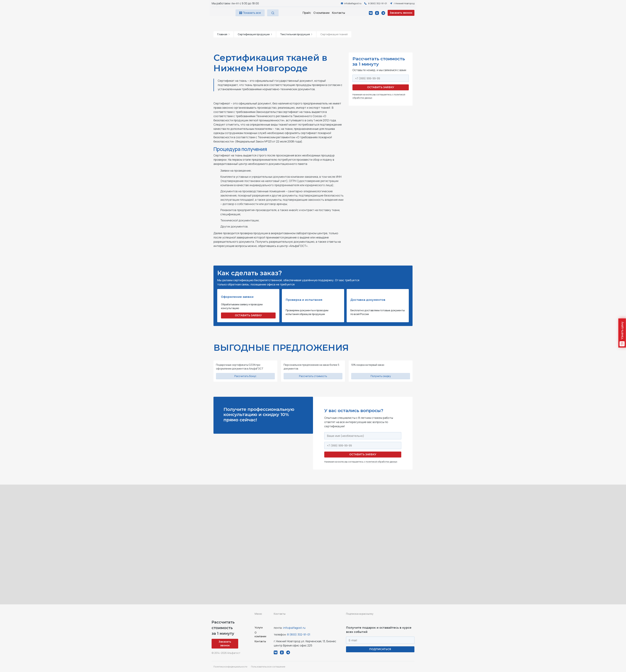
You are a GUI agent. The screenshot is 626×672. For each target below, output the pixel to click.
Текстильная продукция (296, 34)
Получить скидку (381, 376)
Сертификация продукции (255, 34)
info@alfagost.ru (294, 628)
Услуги (259, 628)
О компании (321, 13)
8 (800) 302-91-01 (299, 634)
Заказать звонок (401, 13)
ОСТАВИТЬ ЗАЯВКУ (248, 315)
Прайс (307, 13)
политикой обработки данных (381, 462)
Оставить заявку (381, 87)
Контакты (338, 13)
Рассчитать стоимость (313, 376)
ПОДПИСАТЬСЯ (380, 649)
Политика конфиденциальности (230, 667)
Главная (223, 34)
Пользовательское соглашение (268, 667)
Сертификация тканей (334, 34)
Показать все (250, 13)
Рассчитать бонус (245, 376)
